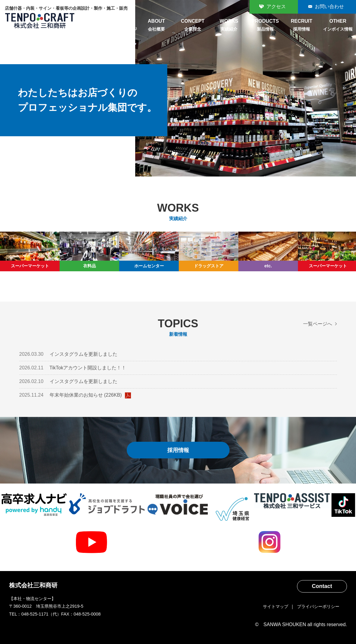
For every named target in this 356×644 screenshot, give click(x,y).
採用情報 (178, 450)
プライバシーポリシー (318, 606)
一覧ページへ (318, 324)
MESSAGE (120, 26)
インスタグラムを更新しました (83, 354)
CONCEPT (193, 26)
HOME (84, 26)
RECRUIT (302, 26)
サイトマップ (276, 606)
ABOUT (156, 26)
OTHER (338, 26)
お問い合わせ (329, 7)
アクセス (276, 7)
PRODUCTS (265, 26)
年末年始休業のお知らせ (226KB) (90, 395)
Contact (322, 586)
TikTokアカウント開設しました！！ (88, 368)
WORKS (229, 26)
